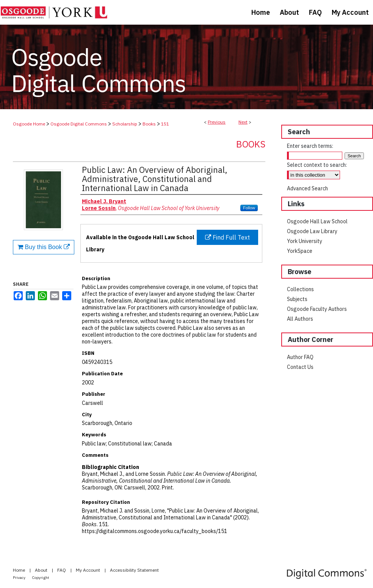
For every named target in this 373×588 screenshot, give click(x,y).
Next (243, 122)
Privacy (20, 578)
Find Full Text (227, 237)
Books (149, 124)
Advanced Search (307, 188)
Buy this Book (44, 247)
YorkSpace (300, 251)
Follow (249, 208)
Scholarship (125, 124)
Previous (217, 122)
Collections (300, 289)
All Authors (300, 319)
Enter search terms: (310, 146)
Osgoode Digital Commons (79, 124)
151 (165, 124)
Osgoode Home (29, 124)
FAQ (62, 570)
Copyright (41, 578)
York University (305, 241)
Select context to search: (317, 165)
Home (20, 570)
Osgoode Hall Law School (317, 221)
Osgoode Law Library (312, 231)
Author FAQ (300, 357)
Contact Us (300, 367)
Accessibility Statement (134, 570)
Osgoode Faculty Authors (317, 309)
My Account (89, 570)
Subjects (297, 299)
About (42, 570)
